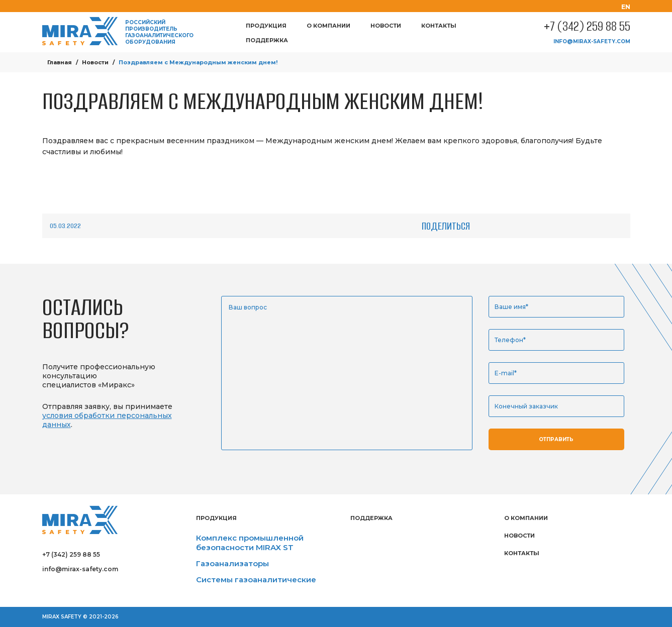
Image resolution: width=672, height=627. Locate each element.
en (626, 7)
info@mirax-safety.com (592, 41)
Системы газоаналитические (256, 580)
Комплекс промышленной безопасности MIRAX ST (250, 543)
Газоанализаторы (232, 563)
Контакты (439, 26)
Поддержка (267, 40)
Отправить (556, 439)
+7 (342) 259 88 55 (587, 27)
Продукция (266, 26)
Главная (60, 62)
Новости (386, 26)
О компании (328, 26)
